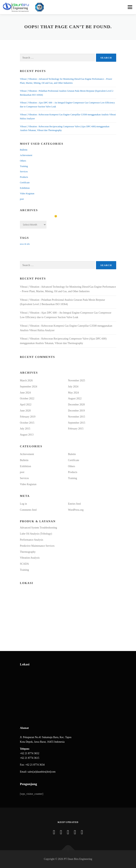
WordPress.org (76, 510)
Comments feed (28, 510)
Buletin (72, 454)
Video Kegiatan (27, 194)
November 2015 (77, 417)
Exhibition (25, 188)
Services (24, 172)
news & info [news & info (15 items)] (25, 244)
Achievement (26, 155)
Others (23, 161)
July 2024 (73, 387)
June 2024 (25, 393)
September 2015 (77, 423)
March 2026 (26, 381)
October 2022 (27, 398)
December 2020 (76, 405)
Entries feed (74, 504)
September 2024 (29, 387)
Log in (23, 504)
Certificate (25, 183)
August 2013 (27, 435)
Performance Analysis (32, 540)
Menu (129, 7)
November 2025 (77, 381)
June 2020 (25, 411)
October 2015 (27, 423)
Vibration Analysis (30, 558)
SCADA (24, 564)
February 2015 (76, 429)
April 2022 (26, 405)
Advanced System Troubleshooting (39, 528)
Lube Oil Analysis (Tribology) (36, 534)
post (22, 199)
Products (24, 177)
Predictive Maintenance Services (37, 546)
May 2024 (73, 393)
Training (24, 166)
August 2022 (75, 398)
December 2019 (76, 411)
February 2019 (28, 417)
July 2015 (25, 429)
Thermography (28, 552)
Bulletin (24, 150)
